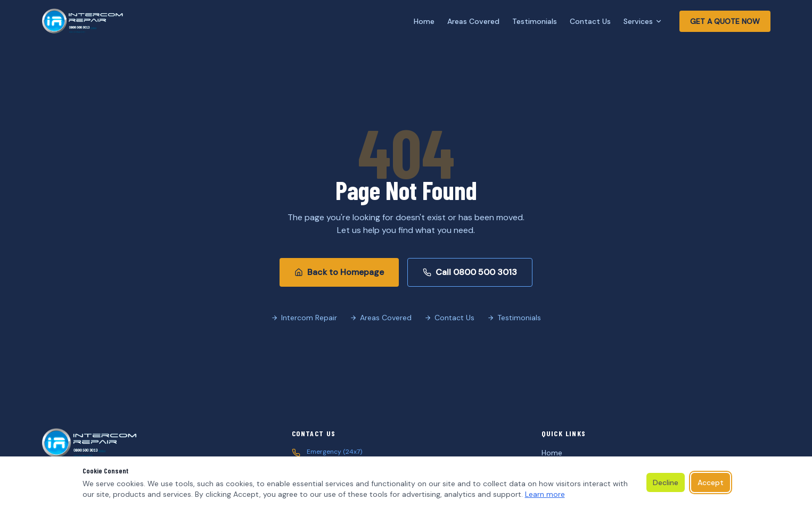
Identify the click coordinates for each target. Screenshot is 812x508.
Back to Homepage (339, 272)
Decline (666, 482)
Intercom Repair (304, 318)
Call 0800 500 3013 (470, 272)
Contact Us (590, 21)
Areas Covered (473, 21)
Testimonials (535, 21)
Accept (711, 482)
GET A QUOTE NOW (725, 21)
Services (643, 21)
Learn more (545, 494)
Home (424, 21)
